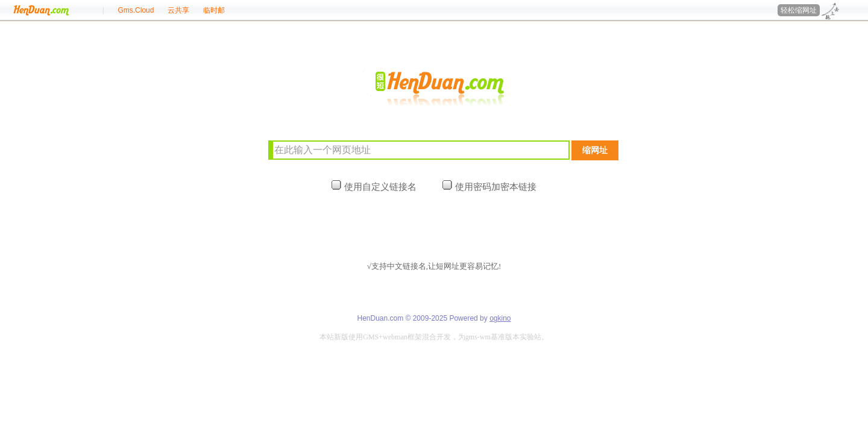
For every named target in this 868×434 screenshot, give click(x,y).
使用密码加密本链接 (489, 187)
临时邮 (214, 10)
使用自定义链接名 (374, 187)
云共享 (178, 10)
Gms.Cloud (136, 10)
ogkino (500, 318)
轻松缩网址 (799, 10)
